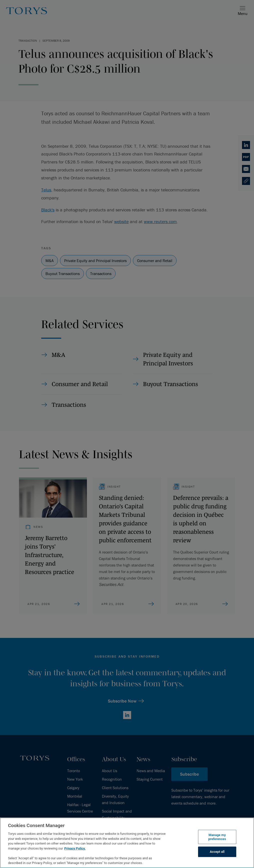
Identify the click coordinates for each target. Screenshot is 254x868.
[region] (127, 843)
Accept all (217, 852)
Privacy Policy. (75, 848)
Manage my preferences (217, 837)
